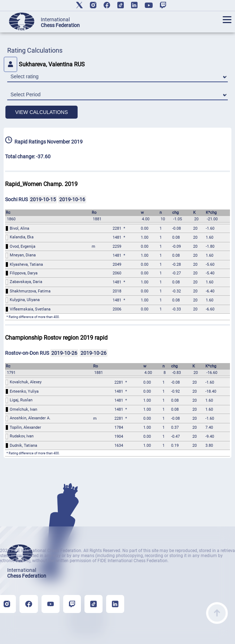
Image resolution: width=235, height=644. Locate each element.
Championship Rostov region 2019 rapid (56, 338)
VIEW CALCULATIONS (42, 112)
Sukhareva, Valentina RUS (44, 64)
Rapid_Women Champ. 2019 (41, 184)
